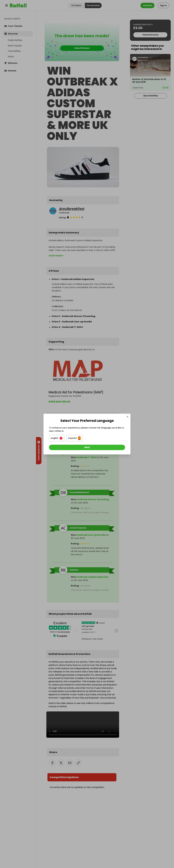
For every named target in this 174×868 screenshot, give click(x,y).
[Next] (87, 447)
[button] (57, 438)
